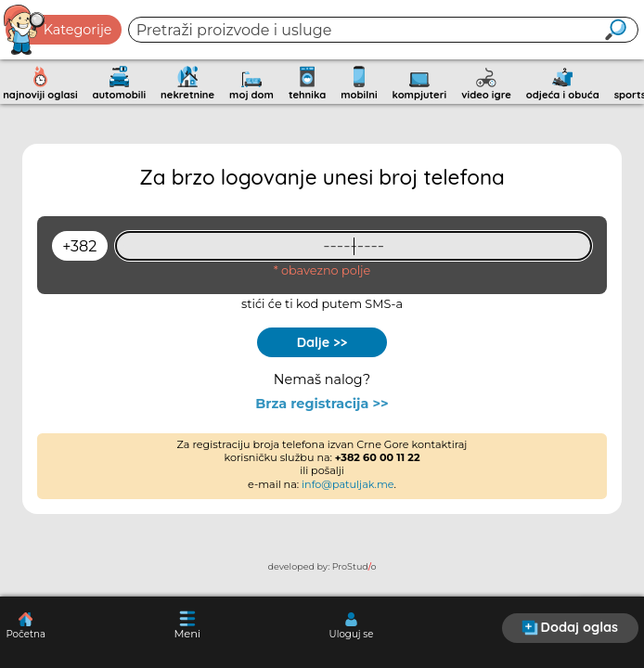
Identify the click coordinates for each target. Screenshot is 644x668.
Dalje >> (322, 342)
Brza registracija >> (322, 404)
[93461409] (354, 246)
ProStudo (354, 566)
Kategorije (58, 30)
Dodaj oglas (570, 627)
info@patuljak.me (348, 484)
